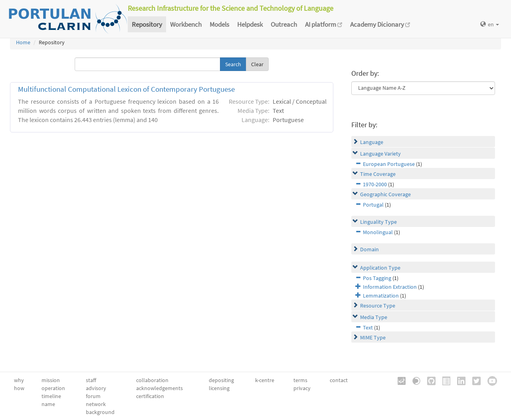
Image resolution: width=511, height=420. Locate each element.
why (19, 380)
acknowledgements (159, 388)
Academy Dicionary (380, 24)
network (96, 404)
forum (93, 396)
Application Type (380, 268)
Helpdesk (250, 24)
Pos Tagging (377, 278)
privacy (302, 388)
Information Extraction (390, 287)
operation (53, 388)
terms (300, 380)
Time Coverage (378, 174)
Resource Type (378, 306)
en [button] (490, 24)
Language (372, 142)
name (48, 404)
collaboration (152, 380)
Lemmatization (381, 296)
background (100, 412)
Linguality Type (378, 222)
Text (368, 327)
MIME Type (373, 337)
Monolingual (378, 232)
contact (339, 380)
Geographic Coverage (385, 194)
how (19, 388)
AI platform (324, 24)
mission (51, 380)
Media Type (374, 317)
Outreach (284, 24)
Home (23, 42)
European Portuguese (389, 164)
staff (91, 380)
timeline (51, 396)
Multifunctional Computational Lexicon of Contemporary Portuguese (126, 89)
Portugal (373, 205)
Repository (147, 24)
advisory (96, 388)
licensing (219, 388)
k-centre (265, 380)
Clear (257, 64)
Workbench (186, 24)
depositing (221, 380)
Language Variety (380, 154)
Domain (369, 249)
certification (150, 396)
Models (219, 24)
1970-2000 (375, 184)
